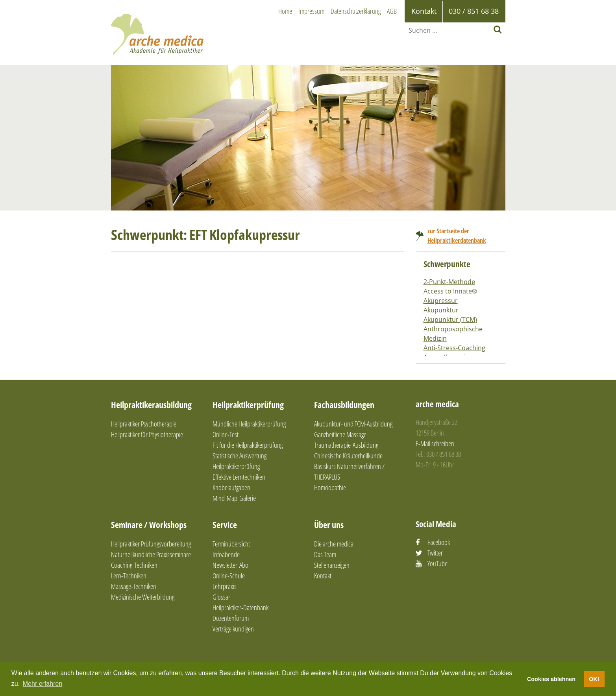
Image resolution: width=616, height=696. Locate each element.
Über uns (329, 524)
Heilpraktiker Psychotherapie (144, 424)
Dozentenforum (231, 618)
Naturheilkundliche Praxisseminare (151, 554)
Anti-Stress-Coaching (454, 348)
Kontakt (323, 576)
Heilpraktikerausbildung (151, 404)
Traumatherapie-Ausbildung (346, 445)
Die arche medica (334, 544)
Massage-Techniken (134, 586)
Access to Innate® (450, 291)
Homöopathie (330, 487)
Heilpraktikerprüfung (248, 404)
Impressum (311, 11)
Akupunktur (441, 310)
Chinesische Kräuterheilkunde (348, 456)
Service (225, 524)
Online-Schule (229, 576)
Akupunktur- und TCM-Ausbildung (353, 424)
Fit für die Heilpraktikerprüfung (248, 445)
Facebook (439, 542)
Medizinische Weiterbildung (143, 597)
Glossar (221, 597)
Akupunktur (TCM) (450, 319)
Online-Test (226, 434)
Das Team (325, 554)
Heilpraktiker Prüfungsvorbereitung (151, 544)
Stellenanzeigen (332, 565)
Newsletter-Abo (230, 565)
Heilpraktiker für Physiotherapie (147, 434)
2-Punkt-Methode (449, 282)
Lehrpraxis (225, 586)
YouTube (437, 563)
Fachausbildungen (344, 404)
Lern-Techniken (129, 576)
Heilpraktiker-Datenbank (240, 607)
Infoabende (226, 554)
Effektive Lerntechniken (239, 477)
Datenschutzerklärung (356, 11)
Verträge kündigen (233, 629)
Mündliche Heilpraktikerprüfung (249, 424)
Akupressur (441, 301)
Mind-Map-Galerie (234, 498)
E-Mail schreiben (435, 443)
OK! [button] (594, 679)
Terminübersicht (231, 544)
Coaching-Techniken (134, 565)
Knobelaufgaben (231, 487)
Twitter (435, 553)
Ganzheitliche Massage (340, 434)
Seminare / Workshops (149, 524)
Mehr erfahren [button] (43, 684)
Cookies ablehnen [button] (551, 679)
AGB (392, 11)
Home (285, 11)
